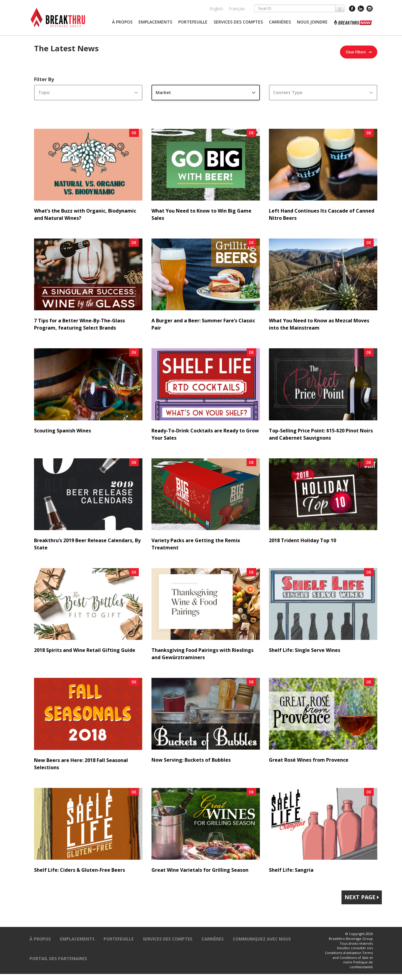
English (216, 9)
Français (237, 9)
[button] (122, 22)
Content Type (288, 92)
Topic (44, 92)
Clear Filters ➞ (359, 52)
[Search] (295, 8)
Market (163, 92)
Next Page (362, 897)
